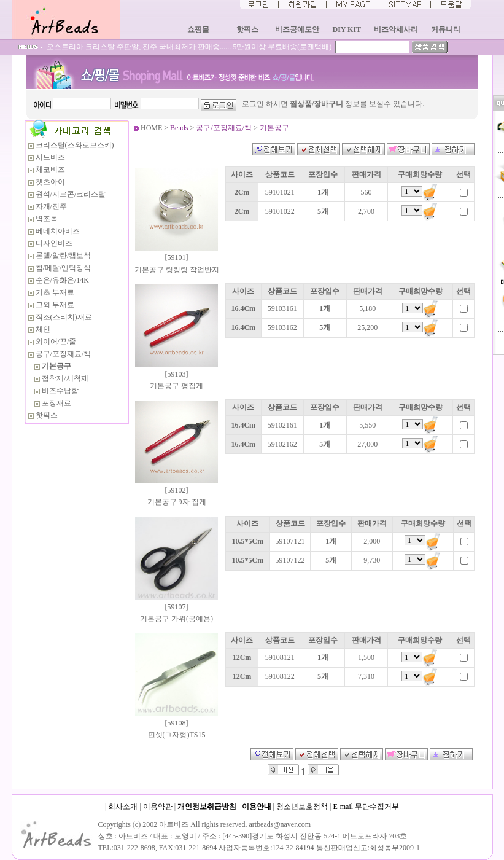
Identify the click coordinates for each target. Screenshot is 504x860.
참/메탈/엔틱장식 (64, 268)
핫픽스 (47, 415)
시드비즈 (50, 157)
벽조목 (47, 219)
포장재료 (56, 403)
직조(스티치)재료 (64, 317)
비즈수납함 (60, 391)
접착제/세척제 (65, 378)
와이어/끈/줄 (56, 342)
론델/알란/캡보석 (64, 256)
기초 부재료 (55, 292)
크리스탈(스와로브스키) (75, 145)
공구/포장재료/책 (64, 354)
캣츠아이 (50, 182)
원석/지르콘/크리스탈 (71, 194)
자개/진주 (51, 206)
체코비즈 (50, 170)
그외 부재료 (55, 305)
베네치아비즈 (58, 231)
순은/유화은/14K (62, 280)
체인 (43, 329)
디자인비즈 (54, 243)
